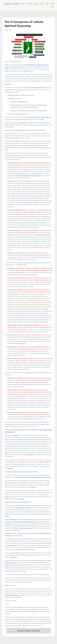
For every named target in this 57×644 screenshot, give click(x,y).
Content (37, 4)
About (42, 4)
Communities (30, 4)
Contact (52, 4)
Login (47, 4)
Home (23, 4)
